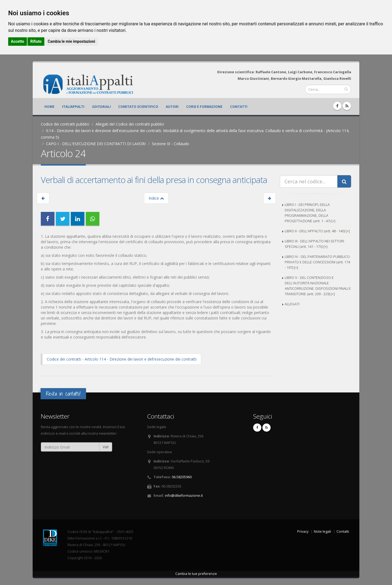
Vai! (106, 447)
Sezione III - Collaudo (171, 144)
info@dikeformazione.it (184, 496)
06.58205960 (182, 477)
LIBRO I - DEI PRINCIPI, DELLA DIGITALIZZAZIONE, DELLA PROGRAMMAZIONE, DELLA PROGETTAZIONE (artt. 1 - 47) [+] (310, 213)
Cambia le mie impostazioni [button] (71, 41)
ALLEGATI (292, 304)
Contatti (239, 107)
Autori (172, 107)
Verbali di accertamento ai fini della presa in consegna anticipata (154, 180)
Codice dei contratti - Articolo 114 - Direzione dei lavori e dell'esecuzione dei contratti (122, 359)
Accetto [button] (18, 41)
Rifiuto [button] (36, 41)
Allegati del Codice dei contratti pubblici (130, 124)
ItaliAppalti (73, 107)
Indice (156, 198)
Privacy (303, 531)
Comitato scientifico (138, 107)
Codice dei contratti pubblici (65, 124)
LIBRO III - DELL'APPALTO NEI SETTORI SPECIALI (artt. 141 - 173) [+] (314, 244)
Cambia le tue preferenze (196, 574)
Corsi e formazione (204, 107)
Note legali (322, 531)
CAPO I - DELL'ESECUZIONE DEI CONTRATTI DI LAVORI (96, 144)
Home (49, 107)
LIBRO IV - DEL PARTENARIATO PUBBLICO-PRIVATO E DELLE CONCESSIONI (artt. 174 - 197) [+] (318, 262)
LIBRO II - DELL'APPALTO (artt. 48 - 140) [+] (317, 231)
